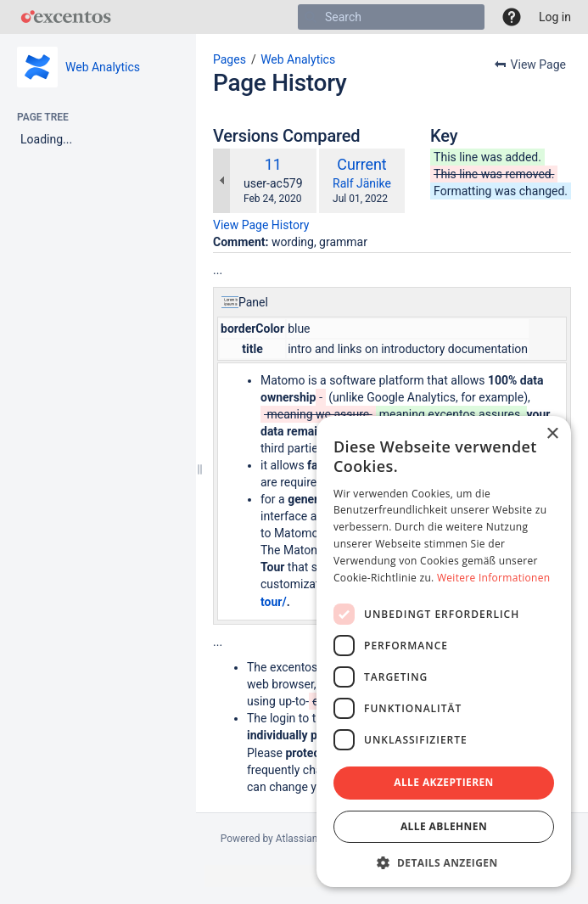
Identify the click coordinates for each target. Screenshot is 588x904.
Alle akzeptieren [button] (444, 782)
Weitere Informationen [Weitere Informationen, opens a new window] (494, 578)
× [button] (552, 434)
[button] (512, 17)
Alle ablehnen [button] (444, 826)
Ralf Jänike (362, 183)
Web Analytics (103, 67)
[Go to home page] (66, 17)
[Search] (311, 17)
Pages (230, 59)
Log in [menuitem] (555, 17)
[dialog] (444, 651)
